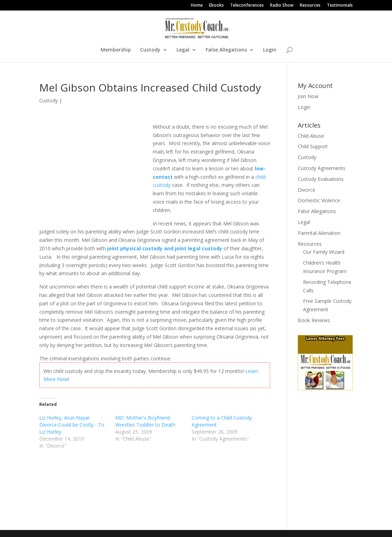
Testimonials (340, 6)
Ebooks (216, 6)
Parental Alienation (319, 233)
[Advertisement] (96, 171)
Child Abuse (311, 136)
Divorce (307, 190)
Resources (310, 6)
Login (270, 50)
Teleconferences (247, 6)
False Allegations (226, 50)
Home (197, 6)
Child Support (313, 146)
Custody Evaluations (321, 179)
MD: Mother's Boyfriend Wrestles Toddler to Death (145, 421)
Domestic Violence (319, 200)
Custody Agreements (322, 168)
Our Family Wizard (324, 252)
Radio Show (282, 6)
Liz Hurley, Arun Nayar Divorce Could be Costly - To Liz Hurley (72, 425)
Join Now (308, 96)
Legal (183, 50)
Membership (116, 50)
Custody (150, 50)
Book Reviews (314, 320)
